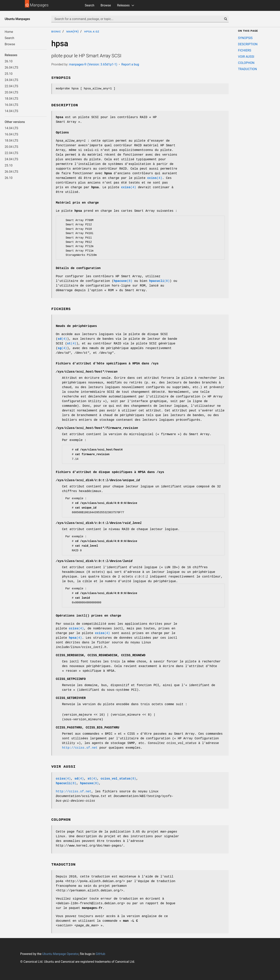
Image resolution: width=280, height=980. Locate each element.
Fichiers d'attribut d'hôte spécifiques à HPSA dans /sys (107, 364)
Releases (123, 5)
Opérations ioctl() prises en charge (88, 616)
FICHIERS (245, 50)
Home (9, 32)
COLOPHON (246, 63)
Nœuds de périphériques (76, 326)
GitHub (100, 954)
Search (90, 5)
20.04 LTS (11, 92)
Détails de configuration (78, 268)
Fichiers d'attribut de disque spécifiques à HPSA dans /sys (110, 472)
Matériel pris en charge (77, 203)
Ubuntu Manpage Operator (60, 954)
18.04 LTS (11, 99)
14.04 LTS (11, 111)
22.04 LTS (11, 86)
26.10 (9, 61)
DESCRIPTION (248, 44)
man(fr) (73, 31)
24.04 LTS (11, 80)
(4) (155, 178)
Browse (106, 5)
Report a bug (130, 64)
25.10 (9, 74)
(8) (123, 281)
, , (101, 655)
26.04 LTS (11, 68)
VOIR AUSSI (246, 57)
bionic (56, 31)
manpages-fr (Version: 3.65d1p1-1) (93, 64)
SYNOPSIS (245, 38)
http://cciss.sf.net (80, 748)
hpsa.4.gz (92, 31)
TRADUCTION (247, 69)
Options (62, 133)
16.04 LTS (11, 105)
